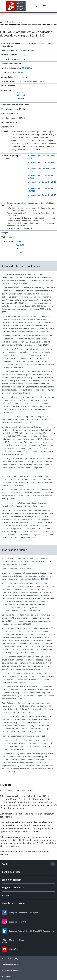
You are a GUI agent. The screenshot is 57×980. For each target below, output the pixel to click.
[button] (28, 266)
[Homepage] (1, 22)
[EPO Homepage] (16, 6)
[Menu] (44, 6)
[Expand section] (53, 864)
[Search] (37, 6)
